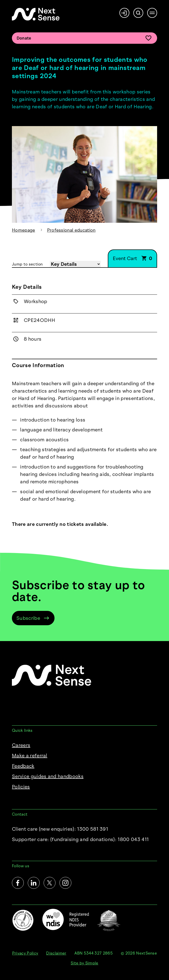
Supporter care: (80, 839)
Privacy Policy (25, 953)
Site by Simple (84, 963)
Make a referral (30, 756)
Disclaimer (56, 953)
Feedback (23, 766)
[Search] (138, 13)
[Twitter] (50, 883)
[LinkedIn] (34, 883)
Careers (21, 745)
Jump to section (27, 264)
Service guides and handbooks (48, 776)
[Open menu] (152, 13)
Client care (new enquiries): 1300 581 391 (60, 829)
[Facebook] (18, 883)
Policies (21, 787)
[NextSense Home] (36, 14)
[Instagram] (65, 883)
